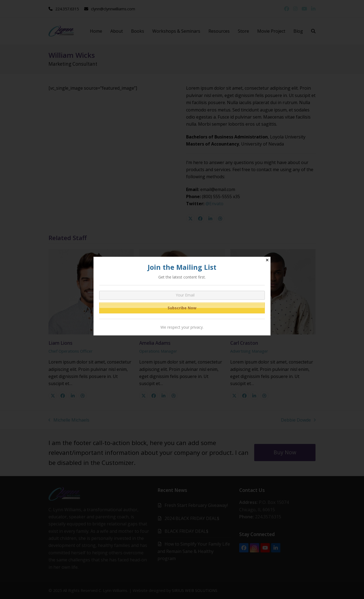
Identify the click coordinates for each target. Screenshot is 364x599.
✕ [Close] (267, 260)
